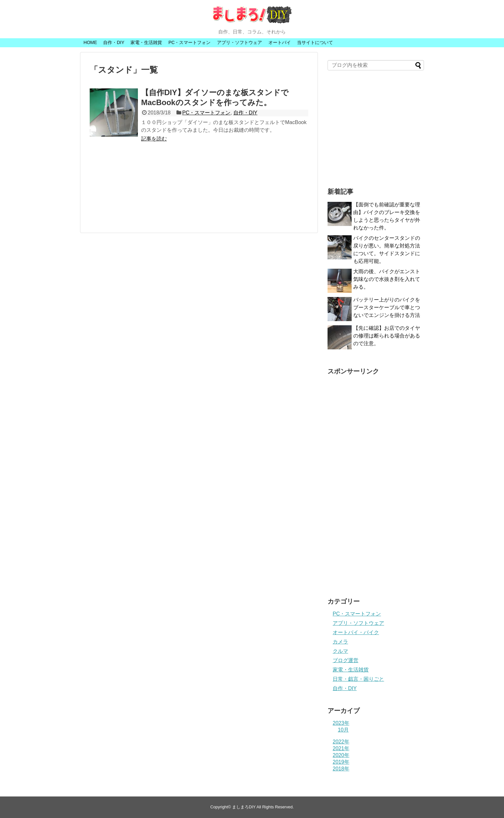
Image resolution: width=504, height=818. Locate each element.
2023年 (341, 723)
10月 (343, 730)
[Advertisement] (199, 191)
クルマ (340, 651)
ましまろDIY (244, 807)
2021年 (341, 748)
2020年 (341, 755)
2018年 (341, 769)
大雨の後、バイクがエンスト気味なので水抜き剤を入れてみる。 (387, 279)
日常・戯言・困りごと (358, 679)
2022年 (341, 742)
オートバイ (280, 42)
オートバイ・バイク (356, 632)
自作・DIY (114, 42)
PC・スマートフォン (189, 42)
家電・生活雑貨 (146, 42)
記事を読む (154, 139)
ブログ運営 (346, 660)
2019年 (341, 762)
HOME (90, 42)
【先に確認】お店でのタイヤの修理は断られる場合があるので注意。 (387, 336)
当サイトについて (315, 42)
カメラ (340, 642)
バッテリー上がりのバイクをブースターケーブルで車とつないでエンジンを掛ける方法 (387, 307)
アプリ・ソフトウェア (239, 42)
